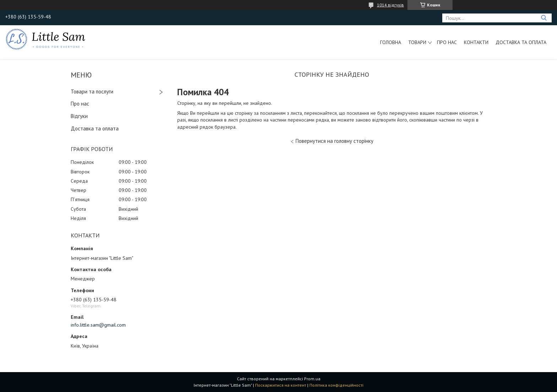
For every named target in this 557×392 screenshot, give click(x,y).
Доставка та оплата (521, 42)
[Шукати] (544, 18)
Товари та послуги (92, 92)
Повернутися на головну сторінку (334, 141)
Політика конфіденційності (336, 385)
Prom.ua (312, 379)
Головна (391, 42)
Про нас (447, 42)
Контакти (476, 42)
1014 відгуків (390, 5)
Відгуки (79, 116)
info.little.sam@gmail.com (98, 325)
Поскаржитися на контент (281, 385)
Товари (417, 42)
